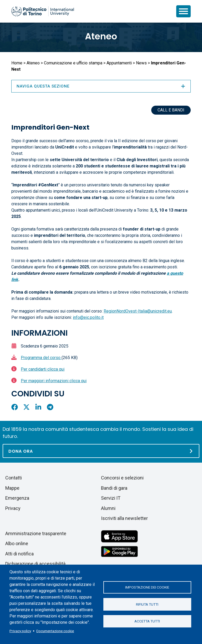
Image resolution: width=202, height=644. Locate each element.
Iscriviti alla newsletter (124, 518)
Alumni (108, 508)
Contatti (14, 478)
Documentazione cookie (55, 631)
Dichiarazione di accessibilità (35, 564)
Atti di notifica (19, 554)
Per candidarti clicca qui (43, 369)
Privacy (13, 508)
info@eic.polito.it (88, 317)
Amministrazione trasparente (36, 533)
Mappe (12, 488)
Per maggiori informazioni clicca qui (54, 381)
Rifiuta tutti (147, 604)
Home (17, 63)
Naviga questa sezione (101, 86)
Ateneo (101, 36)
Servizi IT (111, 498)
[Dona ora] (101, 451)
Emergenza (17, 498)
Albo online (17, 543)
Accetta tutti (147, 621)
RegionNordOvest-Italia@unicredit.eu (138, 311)
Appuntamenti (119, 63)
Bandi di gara (114, 488)
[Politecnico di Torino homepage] (43, 11)
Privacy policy (20, 631)
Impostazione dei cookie (147, 587)
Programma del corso (41, 358)
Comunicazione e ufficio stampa (73, 63)
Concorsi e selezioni (122, 478)
